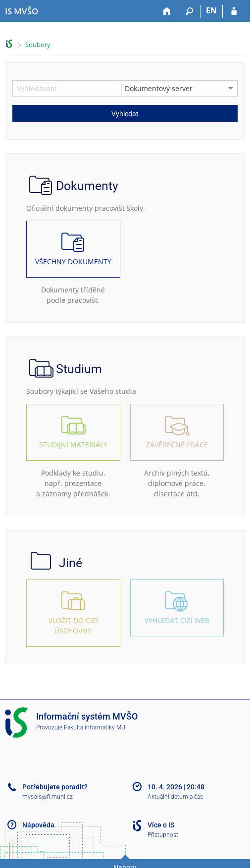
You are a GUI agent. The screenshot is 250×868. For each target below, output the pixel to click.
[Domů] (167, 11)
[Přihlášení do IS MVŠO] (234, 11)
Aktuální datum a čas (175, 797)
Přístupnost (163, 835)
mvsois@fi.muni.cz (48, 797)
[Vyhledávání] (189, 11)
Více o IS (161, 825)
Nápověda (38, 825)
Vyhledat (125, 114)
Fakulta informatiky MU (95, 727)
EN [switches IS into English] (211, 10)
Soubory (38, 45)
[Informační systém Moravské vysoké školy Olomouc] (22, 11)
